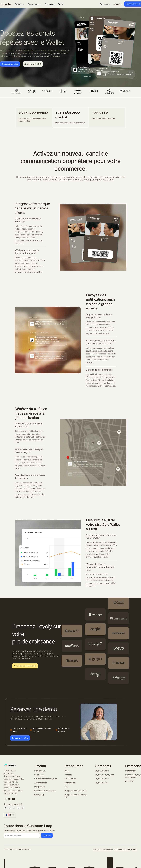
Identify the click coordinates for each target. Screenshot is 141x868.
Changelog (39, 795)
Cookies (134, 849)
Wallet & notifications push (46, 779)
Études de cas (71, 779)
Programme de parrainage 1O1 (76, 796)
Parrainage (39, 775)
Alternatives (70, 783)
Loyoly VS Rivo (101, 783)
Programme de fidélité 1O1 (76, 791)
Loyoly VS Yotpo (102, 771)
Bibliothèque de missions (45, 791)
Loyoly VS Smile (102, 779)
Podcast (68, 775)
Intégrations (40, 787)
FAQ (66, 787)
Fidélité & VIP (40, 771)
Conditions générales (122, 849)
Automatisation (41, 783)
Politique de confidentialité (103, 849)
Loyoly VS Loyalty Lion (104, 775)
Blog (67, 771)
